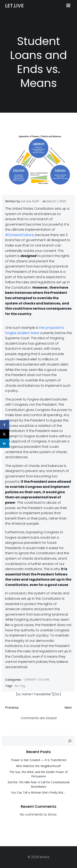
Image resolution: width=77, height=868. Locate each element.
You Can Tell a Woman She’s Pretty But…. (38, 792)
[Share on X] (5, 434)
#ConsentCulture (19, 235)
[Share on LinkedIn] (5, 443)
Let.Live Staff (30, 201)
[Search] (70, 741)
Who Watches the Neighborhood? (38, 766)
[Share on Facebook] (5, 425)
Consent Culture (37, 680)
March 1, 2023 (56, 201)
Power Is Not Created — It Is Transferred (39, 760)
